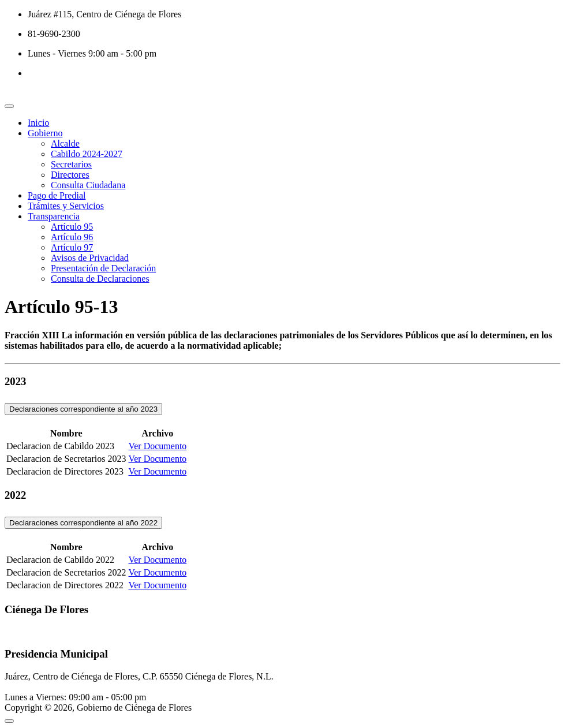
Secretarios (71, 164)
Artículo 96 (72, 237)
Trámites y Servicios (66, 206)
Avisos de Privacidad (90, 258)
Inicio (38, 123)
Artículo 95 (72, 227)
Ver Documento (157, 446)
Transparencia (54, 216)
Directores (70, 175)
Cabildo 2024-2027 (87, 154)
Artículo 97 (72, 247)
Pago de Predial (57, 195)
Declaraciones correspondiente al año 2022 (83, 523)
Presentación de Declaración (103, 268)
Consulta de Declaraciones (100, 279)
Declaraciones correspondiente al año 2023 (83, 409)
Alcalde (65, 143)
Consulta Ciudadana (88, 185)
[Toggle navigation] (9, 106)
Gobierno (45, 133)
